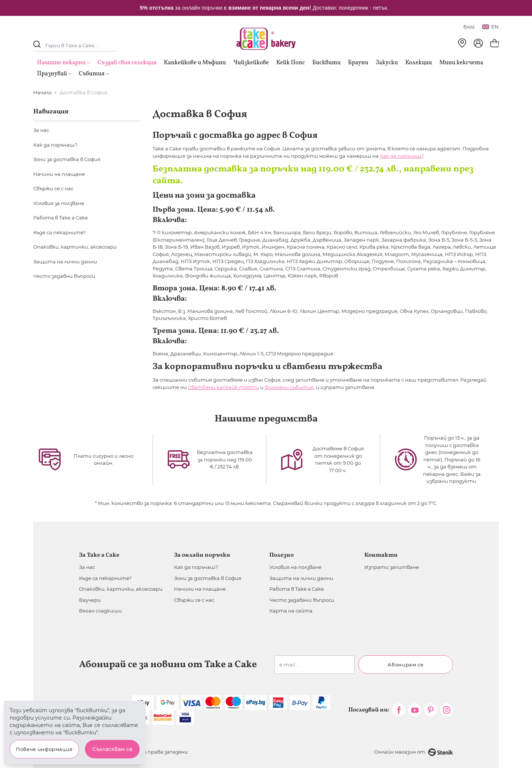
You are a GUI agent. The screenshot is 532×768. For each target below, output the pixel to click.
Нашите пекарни (61, 63)
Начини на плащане (59, 174)
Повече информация (44, 749)
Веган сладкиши (100, 611)
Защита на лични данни (65, 262)
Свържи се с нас (53, 188)
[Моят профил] (478, 43)
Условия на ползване (295, 567)
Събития (94, 74)
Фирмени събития (289, 387)
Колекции (419, 63)
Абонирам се (405, 665)
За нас (41, 130)
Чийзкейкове (251, 63)
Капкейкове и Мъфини (195, 63)
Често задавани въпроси (302, 600)
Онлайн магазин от (414, 752)
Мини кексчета (461, 63)
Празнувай (54, 74)
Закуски (387, 63)
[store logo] (266, 39)
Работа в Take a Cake (61, 218)
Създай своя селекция (127, 63)
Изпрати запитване (392, 567)
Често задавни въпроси (64, 276)
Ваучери (90, 600)
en (490, 27)
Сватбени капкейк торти (224, 387)
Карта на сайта (291, 611)
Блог (469, 27)
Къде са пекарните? (59, 232)
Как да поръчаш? (402, 156)
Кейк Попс (291, 63)
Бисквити (326, 63)
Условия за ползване (59, 203)
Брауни (358, 63)
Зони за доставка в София (67, 159)
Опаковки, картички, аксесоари (75, 247)
